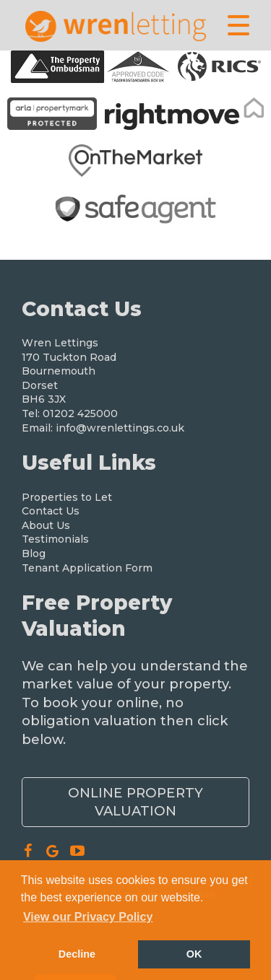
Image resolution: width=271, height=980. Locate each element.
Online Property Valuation (135, 802)
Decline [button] (77, 954)
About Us (46, 525)
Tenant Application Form (87, 568)
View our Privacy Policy (88, 917)
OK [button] (194, 954)
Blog (34, 554)
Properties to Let (67, 497)
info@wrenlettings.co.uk (120, 428)
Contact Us (51, 511)
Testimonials (55, 539)
